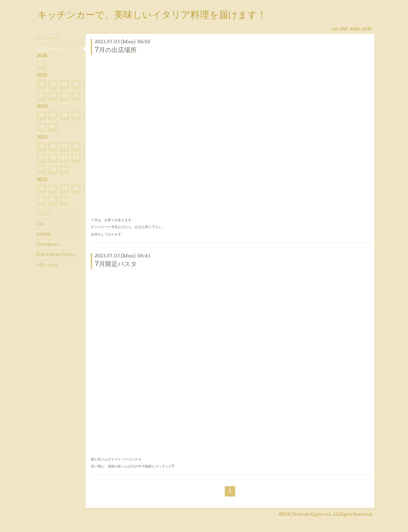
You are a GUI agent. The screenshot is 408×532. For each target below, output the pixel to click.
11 (41, 85)
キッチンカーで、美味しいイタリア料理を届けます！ (152, 16)
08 (64, 85)
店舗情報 (43, 235)
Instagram (48, 245)
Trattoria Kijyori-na (311, 515)
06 (53, 158)
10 (53, 85)
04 (53, 96)
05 (41, 96)
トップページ (47, 39)
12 (42, 147)
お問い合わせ (47, 265)
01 (41, 65)
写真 (40, 224)
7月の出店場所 (116, 51)
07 (76, 85)
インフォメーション (53, 49)
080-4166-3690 (356, 30)
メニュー (43, 214)
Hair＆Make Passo (56, 255)
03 (42, 170)
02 (64, 96)
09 (53, 116)
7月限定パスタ (116, 265)
